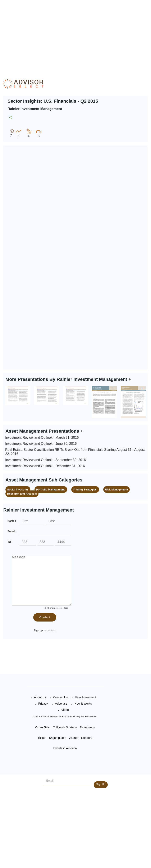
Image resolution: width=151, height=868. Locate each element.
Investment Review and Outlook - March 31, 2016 (42, 438)
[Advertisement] (77, 35)
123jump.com (57, 738)
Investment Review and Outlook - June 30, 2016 (41, 444)
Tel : (10, 542)
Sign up (38, 630)
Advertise (61, 704)
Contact (45, 617)
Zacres (74, 738)
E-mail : (12, 531)
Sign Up (101, 784)
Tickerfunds (87, 727)
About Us (40, 697)
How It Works (83, 704)
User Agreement (85, 697)
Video (65, 710)
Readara (87, 738)
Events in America (65, 748)
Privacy (43, 704)
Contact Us (61, 697)
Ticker (42, 738)
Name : (12, 521)
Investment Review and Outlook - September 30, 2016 (45, 460)
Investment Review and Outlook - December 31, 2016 (45, 466)
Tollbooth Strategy (65, 727)
